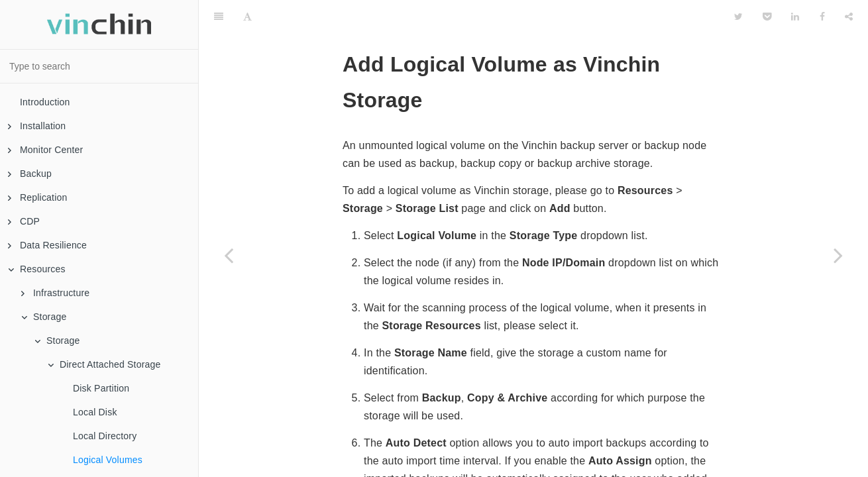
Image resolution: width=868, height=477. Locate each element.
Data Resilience (47, 245)
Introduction (45, 102)
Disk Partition (101, 388)
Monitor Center (45, 150)
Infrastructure (55, 293)
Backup (30, 174)
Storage (44, 317)
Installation (37, 126)
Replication (37, 197)
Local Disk (95, 412)
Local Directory (105, 436)
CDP (24, 221)
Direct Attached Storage (104, 364)
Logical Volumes (108, 460)
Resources (37, 269)
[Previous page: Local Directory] (229, 255)
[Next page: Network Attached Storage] (838, 255)
